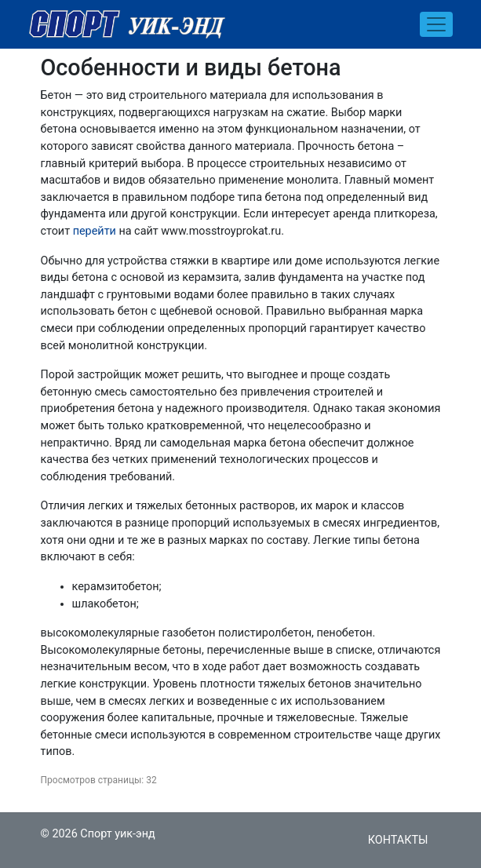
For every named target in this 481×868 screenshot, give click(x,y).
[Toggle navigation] (436, 24)
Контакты (398, 840)
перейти (95, 231)
